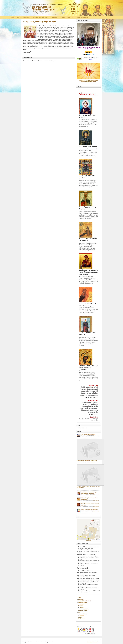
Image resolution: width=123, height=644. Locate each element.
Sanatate (82, 616)
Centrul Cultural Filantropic (30, 17)
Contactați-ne (85, 17)
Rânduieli (82, 604)
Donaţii (78, 17)
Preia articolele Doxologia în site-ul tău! (89, 419)
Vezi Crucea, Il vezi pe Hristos (88, 434)
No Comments (96, 436)
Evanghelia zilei (93, 401)
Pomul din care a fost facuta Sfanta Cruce (87, 461)
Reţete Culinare (83, 614)
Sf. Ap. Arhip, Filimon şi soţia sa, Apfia (40, 22)
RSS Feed (111, 17)
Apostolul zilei (93, 385)
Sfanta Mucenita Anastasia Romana (90, 510)
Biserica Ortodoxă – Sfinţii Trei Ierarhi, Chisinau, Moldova (51, 8)
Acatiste (82, 607)
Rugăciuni (55, 17)
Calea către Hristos (84, 609)
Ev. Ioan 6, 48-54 (94, 414)
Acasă (13, 17)
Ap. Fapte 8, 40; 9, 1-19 (92, 397)
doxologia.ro (94, 417)
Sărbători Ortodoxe (44, 17)
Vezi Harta (89, 540)
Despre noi (19, 17)
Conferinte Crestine (65, 17)
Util (73, 17)
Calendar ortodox (87, 94)
